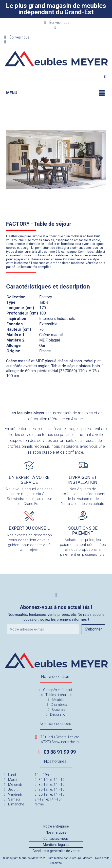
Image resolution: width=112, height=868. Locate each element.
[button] (105, 77)
